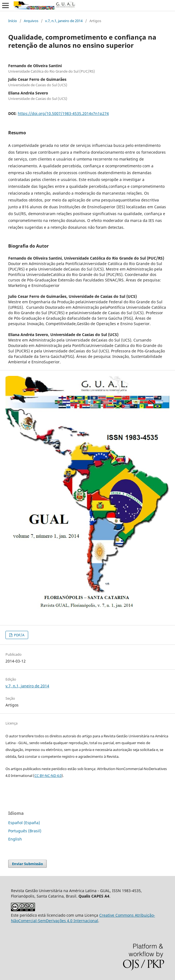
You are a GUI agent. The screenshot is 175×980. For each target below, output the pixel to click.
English (15, 839)
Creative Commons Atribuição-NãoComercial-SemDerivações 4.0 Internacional (83, 918)
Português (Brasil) (25, 831)
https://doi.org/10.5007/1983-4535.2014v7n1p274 (63, 113)
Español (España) (24, 823)
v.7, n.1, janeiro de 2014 (64, 21)
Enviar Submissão (27, 864)
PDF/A (19, 635)
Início (13, 21)
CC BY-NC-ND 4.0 (48, 776)
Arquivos (31, 21)
